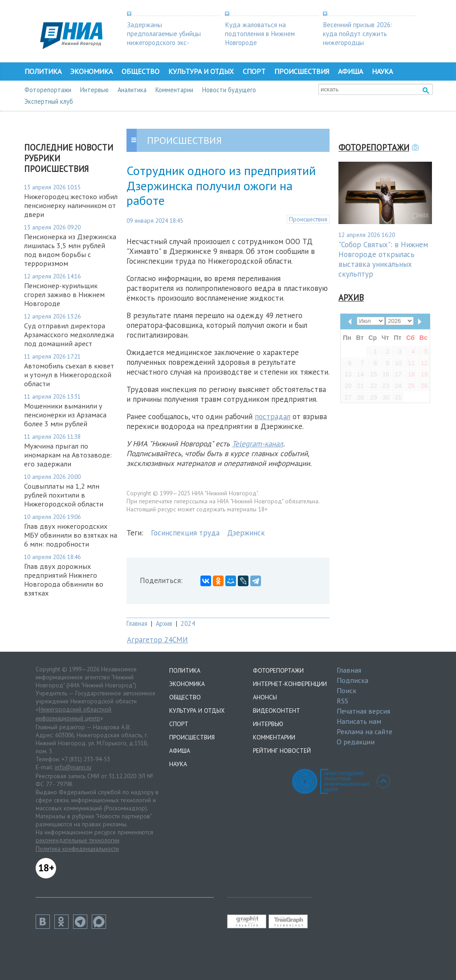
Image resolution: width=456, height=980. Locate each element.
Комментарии (174, 90)
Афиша (350, 71)
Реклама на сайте (364, 731)
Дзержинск (246, 533)
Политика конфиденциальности (77, 849)
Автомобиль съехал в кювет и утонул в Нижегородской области (69, 375)
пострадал (273, 416)
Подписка (352, 680)
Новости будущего (229, 90)
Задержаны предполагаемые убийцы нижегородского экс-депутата (164, 38)
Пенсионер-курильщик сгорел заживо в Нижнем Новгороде (64, 294)
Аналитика (132, 90)
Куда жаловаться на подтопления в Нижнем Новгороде (260, 33)
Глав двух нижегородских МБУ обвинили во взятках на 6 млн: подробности (71, 535)
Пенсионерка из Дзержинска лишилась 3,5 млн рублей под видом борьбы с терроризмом (70, 250)
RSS (342, 701)
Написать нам (359, 721)
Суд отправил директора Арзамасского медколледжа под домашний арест (69, 335)
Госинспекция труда (185, 533)
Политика (43, 71)
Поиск (346, 690)
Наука (382, 71)
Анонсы (265, 697)
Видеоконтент (277, 710)
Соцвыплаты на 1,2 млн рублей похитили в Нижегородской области (64, 495)
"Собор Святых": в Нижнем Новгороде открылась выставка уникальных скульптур (383, 259)
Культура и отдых (201, 71)
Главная (137, 623)
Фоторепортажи (48, 90)
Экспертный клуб (49, 101)
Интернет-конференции (290, 684)
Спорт (254, 71)
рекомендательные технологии (77, 840)
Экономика (92, 71)
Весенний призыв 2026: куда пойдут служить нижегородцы (358, 33)
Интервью (94, 90)
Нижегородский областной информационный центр (73, 714)
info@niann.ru (73, 767)
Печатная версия (363, 711)
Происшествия (302, 71)
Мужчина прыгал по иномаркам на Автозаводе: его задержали (68, 455)
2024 (188, 623)
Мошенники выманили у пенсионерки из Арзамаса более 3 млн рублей (65, 415)
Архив (164, 623)
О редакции (356, 742)
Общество (140, 71)
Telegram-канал (258, 444)
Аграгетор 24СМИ (157, 640)
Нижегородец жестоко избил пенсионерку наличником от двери (71, 205)
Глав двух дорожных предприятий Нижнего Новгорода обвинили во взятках (64, 580)
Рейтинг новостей (282, 751)
